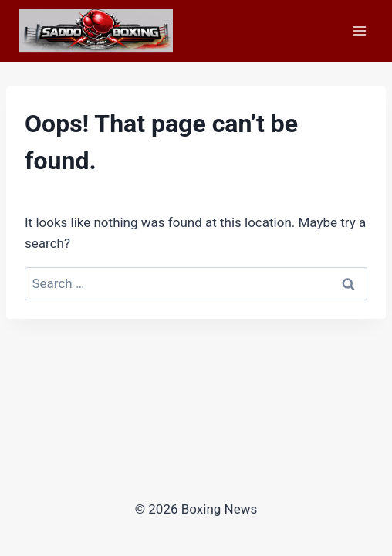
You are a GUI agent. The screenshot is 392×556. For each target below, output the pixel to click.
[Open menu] (359, 31)
